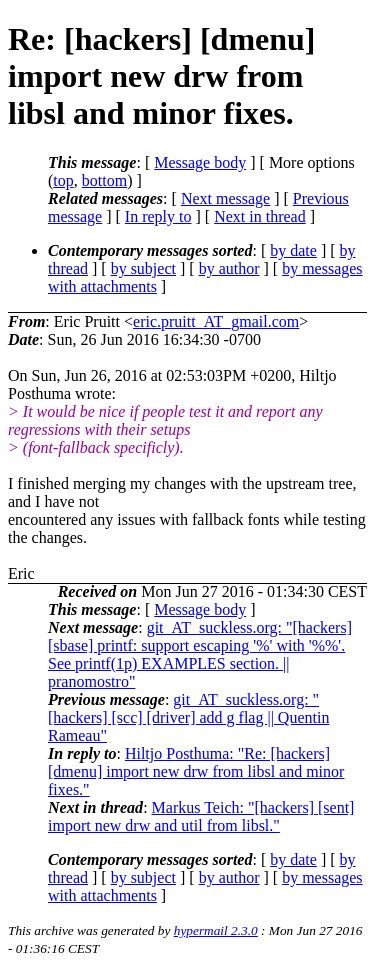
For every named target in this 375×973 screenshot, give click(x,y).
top (63, 180)
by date (293, 250)
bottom (104, 180)
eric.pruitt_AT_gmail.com (216, 321)
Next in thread (260, 216)
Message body (200, 162)
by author (229, 268)
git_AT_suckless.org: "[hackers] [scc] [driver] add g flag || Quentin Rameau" (188, 717)
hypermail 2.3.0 (216, 930)
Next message (225, 198)
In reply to (158, 216)
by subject (143, 268)
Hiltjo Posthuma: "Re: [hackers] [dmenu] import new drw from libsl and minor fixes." (196, 771)
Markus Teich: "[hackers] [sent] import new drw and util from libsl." (201, 816)
